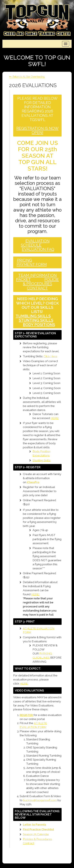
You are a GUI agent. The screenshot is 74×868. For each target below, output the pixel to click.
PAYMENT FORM (32, 264)
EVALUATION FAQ (38, 249)
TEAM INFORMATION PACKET (36, 277)
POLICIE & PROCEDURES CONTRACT (41, 284)
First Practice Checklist (38, 829)
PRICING (24, 260)
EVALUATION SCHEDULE (35, 243)
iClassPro (33, 482)
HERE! (55, 418)
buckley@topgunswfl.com (40, 800)
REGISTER (27, 715)
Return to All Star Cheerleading (29, 77)
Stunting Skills (42, 460)
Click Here (50, 356)
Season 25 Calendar (36, 834)
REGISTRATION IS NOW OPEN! (37, 130)
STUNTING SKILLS (36, 320)
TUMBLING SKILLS (33, 316)
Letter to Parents (35, 825)
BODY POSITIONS (39, 325)
